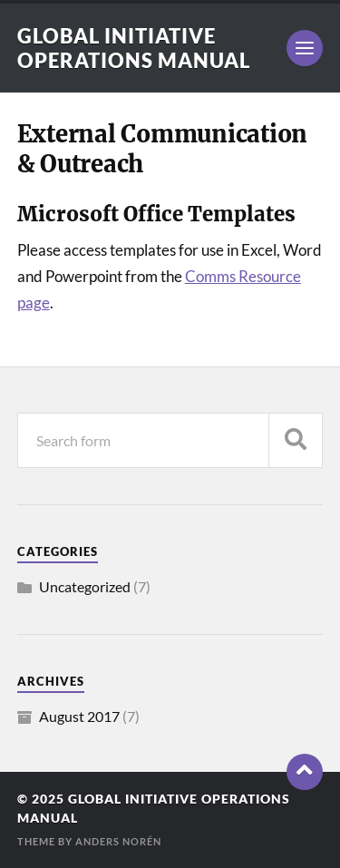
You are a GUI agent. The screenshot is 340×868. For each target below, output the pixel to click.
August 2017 (79, 716)
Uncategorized (85, 586)
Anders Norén (118, 841)
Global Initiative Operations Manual (134, 48)
